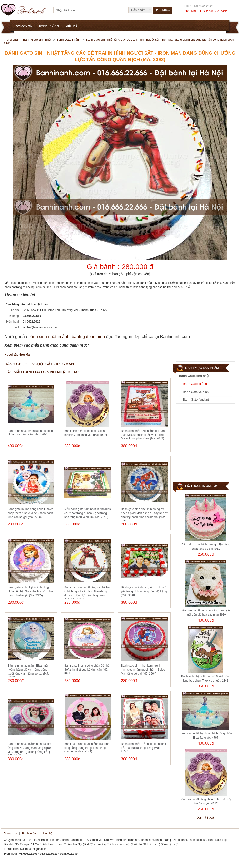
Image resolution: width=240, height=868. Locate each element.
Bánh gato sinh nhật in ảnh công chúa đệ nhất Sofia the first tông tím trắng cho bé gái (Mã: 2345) (30, 591)
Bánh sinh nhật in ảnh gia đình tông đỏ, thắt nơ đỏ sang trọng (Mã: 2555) (143, 748)
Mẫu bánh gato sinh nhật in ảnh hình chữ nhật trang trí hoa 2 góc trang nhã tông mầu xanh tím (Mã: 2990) (88, 513)
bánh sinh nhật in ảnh (49, 337)
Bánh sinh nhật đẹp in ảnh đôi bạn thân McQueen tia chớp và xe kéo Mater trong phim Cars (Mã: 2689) (143, 435)
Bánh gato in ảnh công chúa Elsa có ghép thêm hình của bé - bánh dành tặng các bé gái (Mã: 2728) (30, 513)
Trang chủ (11, 40)
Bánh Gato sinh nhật (37, 40)
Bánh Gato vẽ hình (196, 392)
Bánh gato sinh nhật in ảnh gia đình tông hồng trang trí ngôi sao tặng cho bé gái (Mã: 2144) (87, 748)
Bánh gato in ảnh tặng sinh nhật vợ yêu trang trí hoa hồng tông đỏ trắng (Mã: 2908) (144, 591)
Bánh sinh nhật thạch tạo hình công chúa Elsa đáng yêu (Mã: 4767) (30, 433)
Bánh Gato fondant (196, 400)
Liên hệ (48, 834)
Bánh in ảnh (30, 834)
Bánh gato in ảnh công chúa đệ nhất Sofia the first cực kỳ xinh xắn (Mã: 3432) (87, 669)
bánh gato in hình (88, 337)
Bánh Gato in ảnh (68, 40)
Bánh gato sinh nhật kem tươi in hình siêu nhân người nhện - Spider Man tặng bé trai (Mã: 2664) (143, 670)
